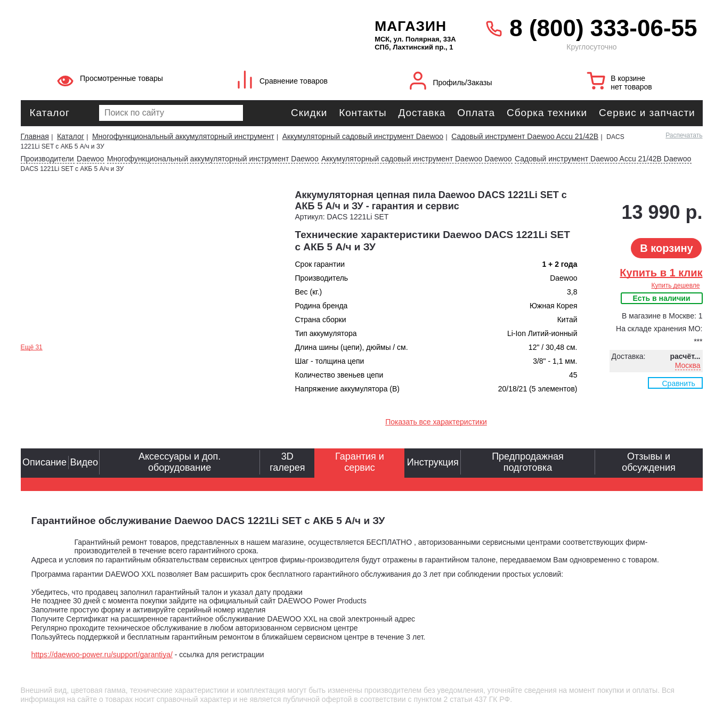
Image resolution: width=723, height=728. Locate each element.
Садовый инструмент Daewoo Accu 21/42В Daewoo (603, 159)
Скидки (309, 113)
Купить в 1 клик (661, 273)
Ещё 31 (32, 347)
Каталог (50, 113)
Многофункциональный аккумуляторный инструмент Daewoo (213, 159)
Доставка (422, 113)
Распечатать (684, 135)
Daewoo (90, 159)
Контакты (363, 113)
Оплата (476, 113)
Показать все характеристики (436, 422)
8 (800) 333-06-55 (603, 28)
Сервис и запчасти (647, 113)
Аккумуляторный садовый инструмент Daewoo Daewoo (417, 159)
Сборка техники (547, 113)
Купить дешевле (675, 285)
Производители (47, 159)
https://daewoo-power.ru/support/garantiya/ (102, 655)
